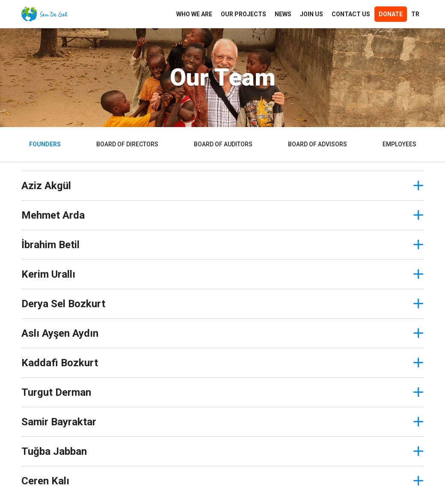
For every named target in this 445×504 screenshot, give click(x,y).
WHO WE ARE (194, 14)
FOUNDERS (45, 144)
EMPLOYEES (399, 144)
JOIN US (311, 14)
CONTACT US (351, 14)
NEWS (283, 14)
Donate (391, 14)
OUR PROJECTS (243, 14)
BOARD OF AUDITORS (223, 144)
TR (415, 14)
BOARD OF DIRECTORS (127, 144)
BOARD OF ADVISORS (317, 144)
